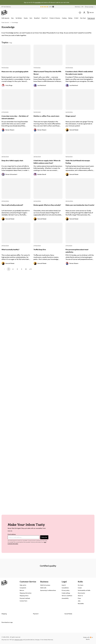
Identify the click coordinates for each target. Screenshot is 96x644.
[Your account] (84, 13)
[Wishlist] (80, 13)
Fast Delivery (6, 7)
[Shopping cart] (90, 13)
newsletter (38, 2)
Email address (12, 534)
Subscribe (44, 537)
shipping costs (19, 640)
